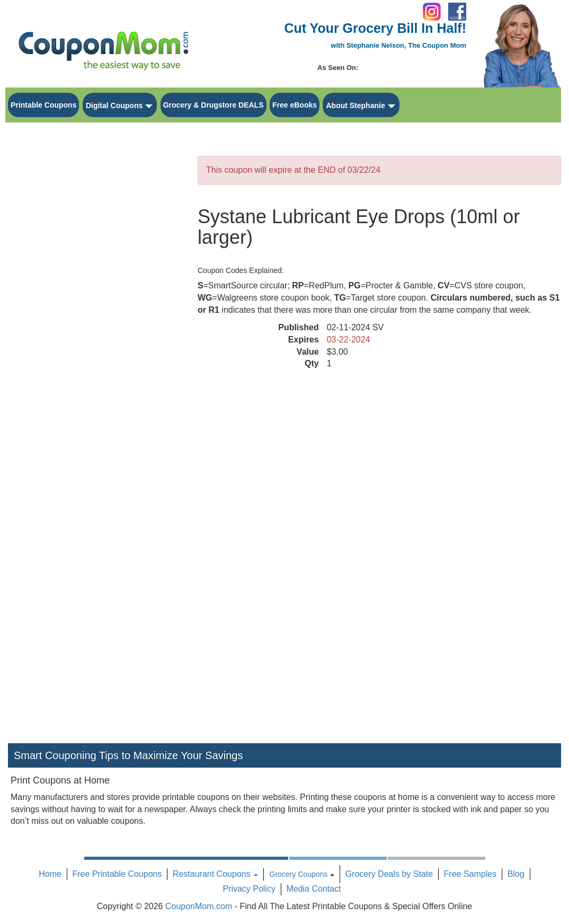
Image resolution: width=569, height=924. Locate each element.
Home (50, 874)
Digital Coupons (114, 105)
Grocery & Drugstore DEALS (214, 105)
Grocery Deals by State (389, 874)
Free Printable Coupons (117, 874)
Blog (516, 874)
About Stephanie (355, 105)
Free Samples (470, 874)
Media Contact (313, 889)
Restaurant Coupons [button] (215, 874)
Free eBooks (295, 105)
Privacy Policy (249, 889)
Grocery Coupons (299, 874)
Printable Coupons (43, 105)
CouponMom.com (199, 906)
